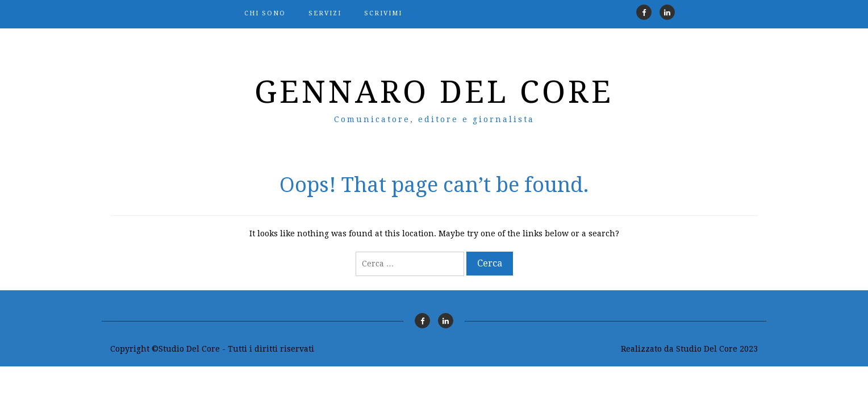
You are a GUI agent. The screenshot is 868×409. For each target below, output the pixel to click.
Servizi (325, 13)
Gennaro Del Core (434, 92)
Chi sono (265, 13)
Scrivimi (383, 13)
